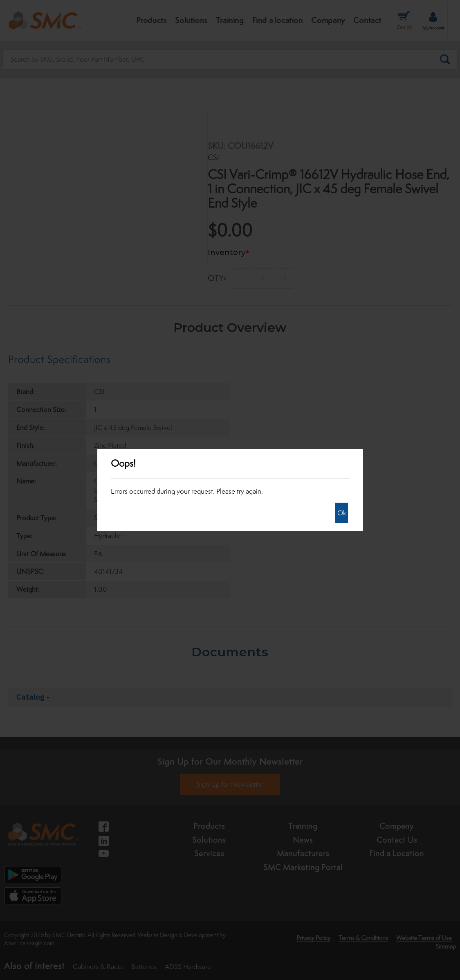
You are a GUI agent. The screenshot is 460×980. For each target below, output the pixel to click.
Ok (342, 513)
